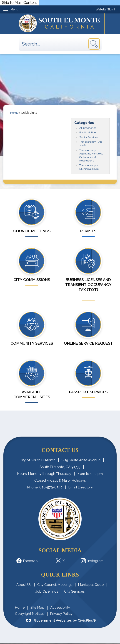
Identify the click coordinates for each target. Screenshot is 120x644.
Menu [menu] (14, 9)
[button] (94, 44)
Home (14, 113)
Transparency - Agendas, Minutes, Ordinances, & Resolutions (91, 155)
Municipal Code (91, 585)
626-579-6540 (51, 487)
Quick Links (60, 575)
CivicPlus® (87, 620)
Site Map (37, 608)
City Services (74, 591)
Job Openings (47, 591)
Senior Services (89, 137)
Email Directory (81, 487)
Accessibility (60, 608)
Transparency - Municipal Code (89, 167)
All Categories (88, 128)
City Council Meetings (55, 585)
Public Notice (87, 132)
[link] (106, 9)
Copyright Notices (30, 614)
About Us (24, 585)
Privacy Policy (61, 614)
